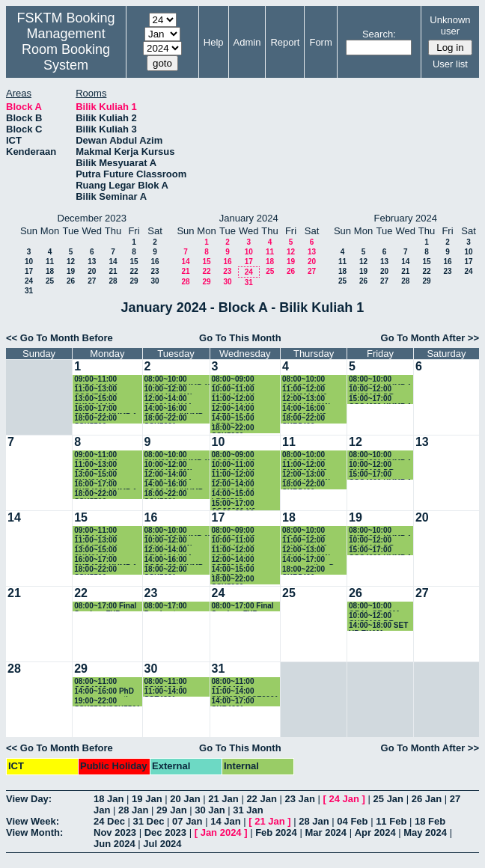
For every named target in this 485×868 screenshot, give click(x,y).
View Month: (34, 832)
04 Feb (352, 821)
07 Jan (187, 821)
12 (71, 262)
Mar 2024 (326, 832)
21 (113, 271)
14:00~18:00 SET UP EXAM (378, 626)
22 (134, 271)
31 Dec (149, 821)
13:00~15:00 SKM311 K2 (95, 399)
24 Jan (344, 799)
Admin (247, 42)
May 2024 (425, 832)
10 (29, 262)
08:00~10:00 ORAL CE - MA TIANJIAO (375, 606)
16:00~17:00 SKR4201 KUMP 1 (106, 409)
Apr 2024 (375, 832)
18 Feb (430, 821)
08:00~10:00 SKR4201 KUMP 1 (380, 380)
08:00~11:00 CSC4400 (233, 682)
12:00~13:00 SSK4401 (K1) (306, 399)
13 (92, 262)
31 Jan (248, 810)
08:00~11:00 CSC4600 (95, 682)
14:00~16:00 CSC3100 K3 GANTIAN (304, 409)
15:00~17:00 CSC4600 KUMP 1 (380, 399)
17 (29, 271)
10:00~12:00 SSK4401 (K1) (169, 389)
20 (92, 271)
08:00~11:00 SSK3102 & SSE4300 (166, 682)
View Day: (29, 799)
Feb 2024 (276, 832)
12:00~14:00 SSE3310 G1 (234, 409)
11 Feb (391, 821)
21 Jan (223, 799)
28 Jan (133, 810)
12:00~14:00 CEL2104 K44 (168, 399)
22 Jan (261, 799)
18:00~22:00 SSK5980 (233, 428)
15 (134, 262)
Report (285, 42)
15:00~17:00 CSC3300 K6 (234, 504)
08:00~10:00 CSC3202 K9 (304, 380)
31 (29, 291)
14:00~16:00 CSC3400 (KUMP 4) (174, 409)
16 (155, 262)
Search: (379, 34)
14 (113, 262)
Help (214, 42)
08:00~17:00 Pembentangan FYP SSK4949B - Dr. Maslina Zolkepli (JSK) (174, 606)
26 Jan (427, 799)
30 (155, 281)
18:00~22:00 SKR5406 (303, 419)
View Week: (33, 821)
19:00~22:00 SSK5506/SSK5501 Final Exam (107, 702)
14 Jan (225, 821)
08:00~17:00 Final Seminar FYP (105, 606)
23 (155, 271)
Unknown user (450, 25)
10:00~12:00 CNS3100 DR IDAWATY (372, 389)
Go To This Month (240, 338)
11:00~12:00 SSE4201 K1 (234, 399)
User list (450, 64)
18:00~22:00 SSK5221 (166, 419)
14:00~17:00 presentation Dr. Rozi (311, 560)
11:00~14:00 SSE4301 (166, 692)
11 (50, 262)
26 (71, 281)
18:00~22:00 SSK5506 (95, 419)
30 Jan (210, 810)
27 (92, 281)
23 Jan (299, 799)
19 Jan (147, 799)
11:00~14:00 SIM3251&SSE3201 (245, 692)
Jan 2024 (221, 832)
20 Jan (185, 799)
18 (50, 271)
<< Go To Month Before (60, 338)
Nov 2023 (115, 832)
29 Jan (171, 810)
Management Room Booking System (66, 49)
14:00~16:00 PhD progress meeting (106, 692)
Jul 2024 (162, 844)
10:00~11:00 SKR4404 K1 (234, 389)
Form (320, 42)
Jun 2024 (115, 844)
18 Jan (109, 799)
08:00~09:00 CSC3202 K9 (234, 380)
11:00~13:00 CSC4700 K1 (96, 389)
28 (113, 281)
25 (50, 281)
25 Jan (388, 799)
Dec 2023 (165, 832)
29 (134, 281)
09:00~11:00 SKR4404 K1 (96, 380)
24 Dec (109, 821)
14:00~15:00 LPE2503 (233, 419)
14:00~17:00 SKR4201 (233, 702)
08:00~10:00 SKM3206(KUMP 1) (178, 380)
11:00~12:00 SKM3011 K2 (305, 389)
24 (29, 281)
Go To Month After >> (430, 338)
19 (71, 271)
